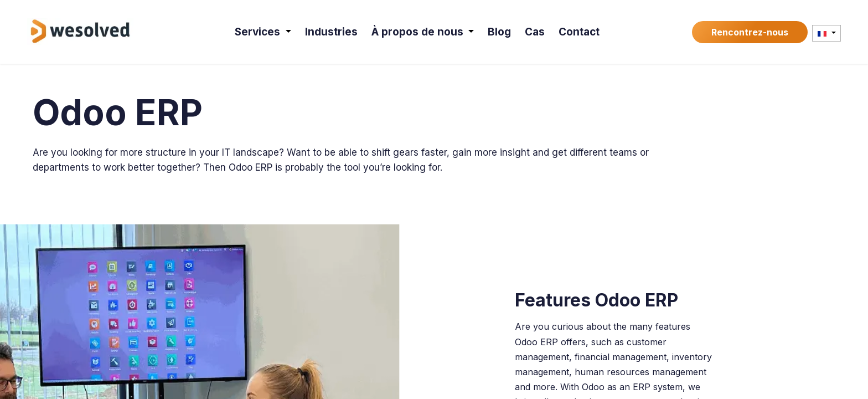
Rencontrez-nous (750, 32)
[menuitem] (263, 32)
